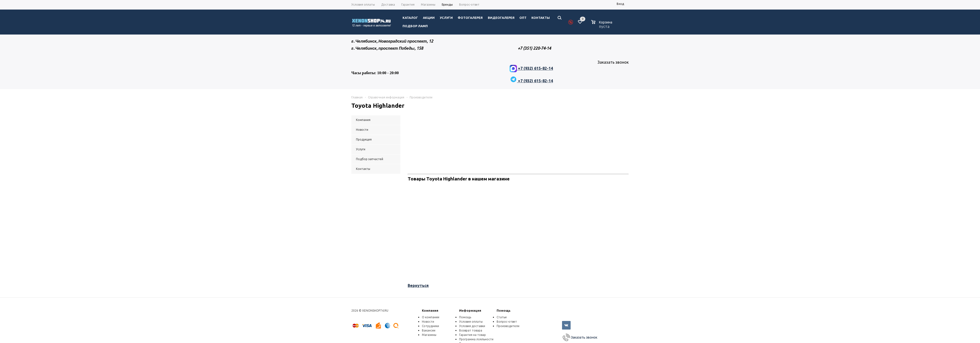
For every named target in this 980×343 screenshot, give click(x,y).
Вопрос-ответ (507, 322)
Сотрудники (430, 326)
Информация (470, 310)
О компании (431, 317)
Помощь (504, 310)
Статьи (502, 317)
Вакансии (429, 330)
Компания (430, 310)
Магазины (429, 335)
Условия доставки (472, 326)
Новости (428, 322)
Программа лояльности (476, 339)
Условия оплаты (471, 322)
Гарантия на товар (472, 335)
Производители (508, 326)
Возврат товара (471, 330)
